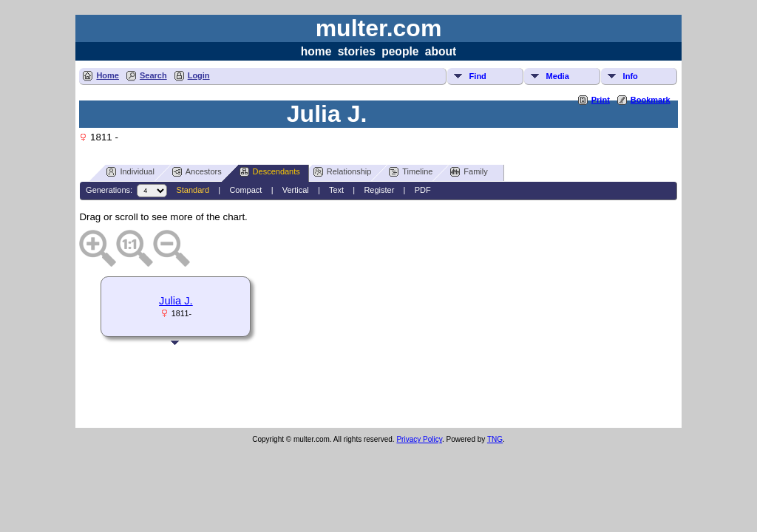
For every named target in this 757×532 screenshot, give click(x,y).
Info (631, 76)
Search (153, 75)
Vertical (296, 190)
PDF (423, 190)
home (316, 51)
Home (108, 75)
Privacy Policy (419, 439)
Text (336, 190)
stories (357, 51)
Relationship (343, 172)
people (400, 51)
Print (601, 100)
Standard (193, 190)
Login (199, 75)
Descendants (270, 172)
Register (379, 190)
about (441, 51)
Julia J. (176, 301)
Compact (245, 190)
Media (558, 76)
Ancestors (197, 172)
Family (469, 172)
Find (478, 76)
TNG (495, 439)
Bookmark (651, 100)
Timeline (411, 172)
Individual (130, 172)
